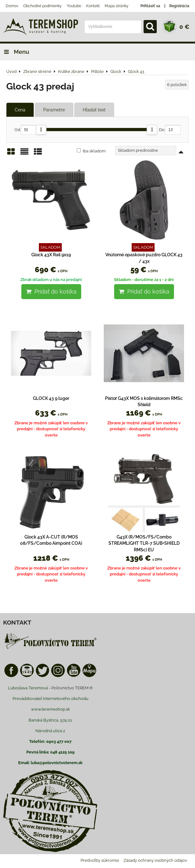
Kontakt (93, 6)
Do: (170, 130)
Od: (25, 130)
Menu (15, 52)
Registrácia (179, 6)
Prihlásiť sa (150, 6)
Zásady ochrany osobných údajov (155, 860)
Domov (12, 6)
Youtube (74, 6)
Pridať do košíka (51, 291)
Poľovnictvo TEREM (70, 688)
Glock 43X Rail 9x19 (51, 255)
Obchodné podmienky (42, 6)
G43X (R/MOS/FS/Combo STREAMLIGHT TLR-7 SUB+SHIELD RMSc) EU (144, 543)
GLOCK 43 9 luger (51, 398)
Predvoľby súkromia (100, 860)
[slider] (41, 130)
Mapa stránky (117, 6)
